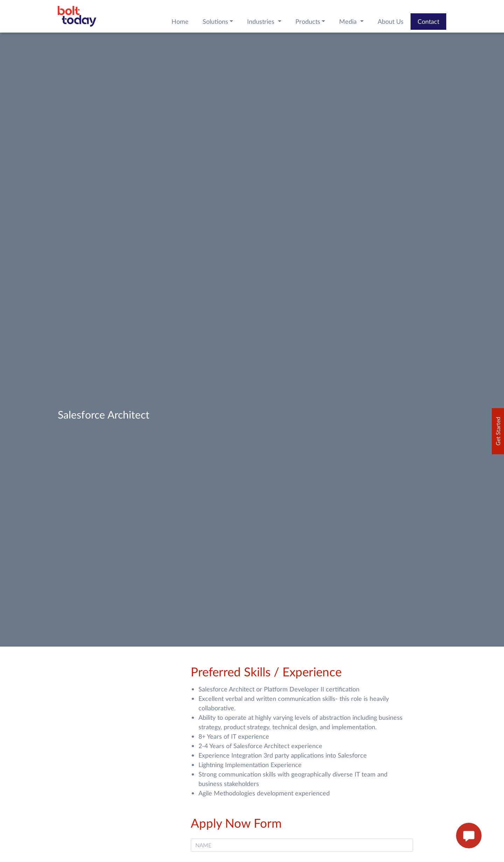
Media (349, 21)
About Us (391, 21)
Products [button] (308, 21)
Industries (262, 21)
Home (180, 21)
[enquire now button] (469, 836)
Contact (428, 21)
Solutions (215, 21)
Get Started (498, 431)
